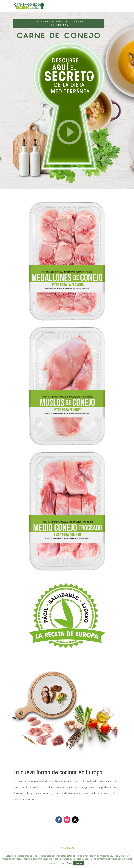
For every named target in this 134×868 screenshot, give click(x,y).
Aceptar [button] (79, 863)
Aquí (69, 863)
